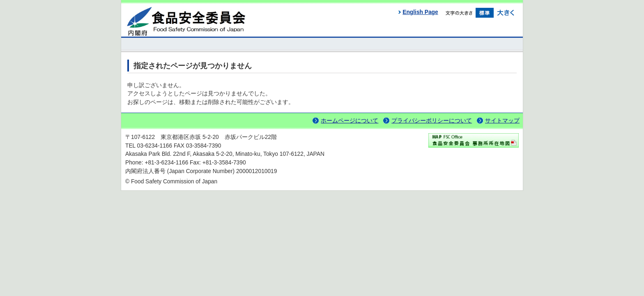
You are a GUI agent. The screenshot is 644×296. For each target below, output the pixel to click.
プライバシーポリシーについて (432, 121)
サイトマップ (502, 121)
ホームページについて (350, 121)
